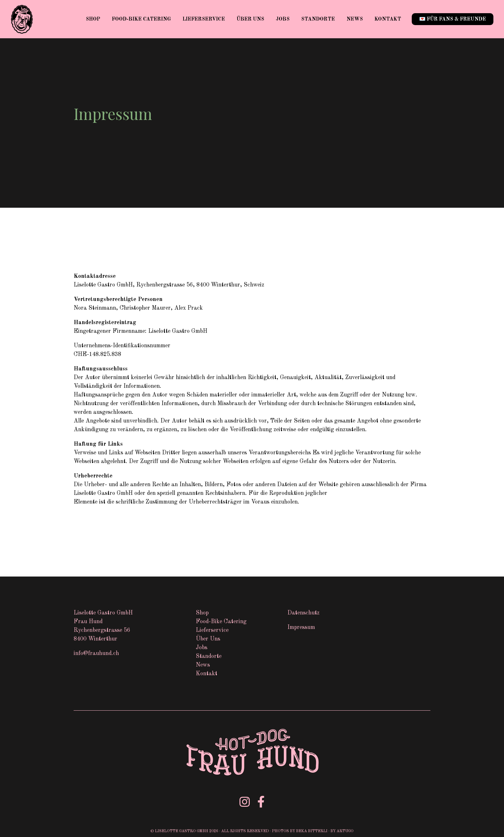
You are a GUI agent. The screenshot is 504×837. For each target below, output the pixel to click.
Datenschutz (303, 613)
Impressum (301, 627)
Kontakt (388, 19)
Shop (93, 19)
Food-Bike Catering (141, 19)
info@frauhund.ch (96, 653)
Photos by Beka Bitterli (300, 831)
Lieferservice (204, 19)
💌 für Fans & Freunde (453, 19)
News (355, 19)
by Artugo (342, 831)
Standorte (318, 19)
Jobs (283, 19)
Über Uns (250, 19)
